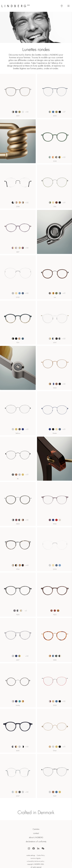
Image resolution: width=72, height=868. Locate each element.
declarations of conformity (36, 842)
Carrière (36, 829)
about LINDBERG (36, 837)
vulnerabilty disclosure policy (35, 861)
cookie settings (31, 855)
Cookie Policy (41, 855)
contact (36, 833)
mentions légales (36, 858)
